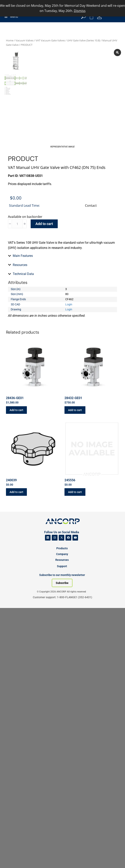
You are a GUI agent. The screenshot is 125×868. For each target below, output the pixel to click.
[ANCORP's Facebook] (68, 798)
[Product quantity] (17, 237)
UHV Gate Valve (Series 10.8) (84, 40)
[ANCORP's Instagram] (55, 798)
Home (10, 40)
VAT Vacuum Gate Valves (50, 40)
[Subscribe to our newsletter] (62, 843)
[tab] (62, 471)
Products (62, 808)
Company (62, 814)
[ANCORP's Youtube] (75, 798)
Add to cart (44, 237)
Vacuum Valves (24, 40)
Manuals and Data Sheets (30, 313)
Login (69, 564)
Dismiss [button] (80, 11)
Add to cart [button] (16, 670)
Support (62, 826)
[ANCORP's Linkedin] (48, 798)
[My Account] (99, 17)
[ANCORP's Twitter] (62, 798)
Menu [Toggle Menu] (11, 17)
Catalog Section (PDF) (28, 318)
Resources (62, 820)
